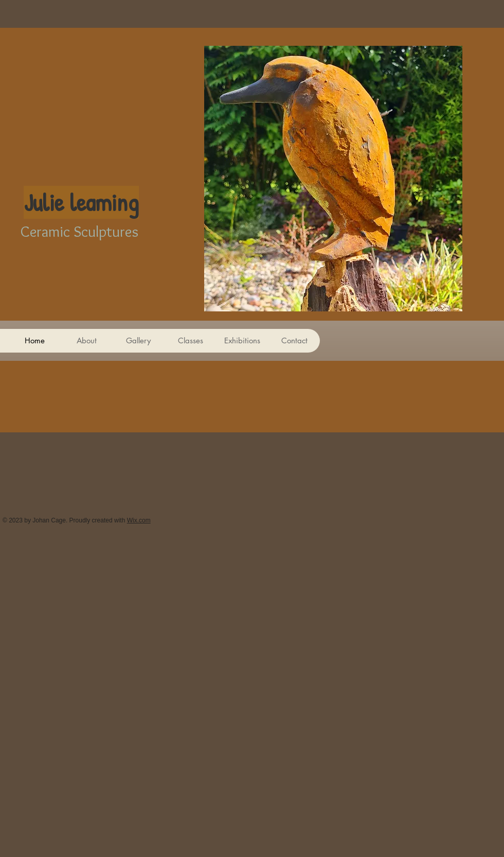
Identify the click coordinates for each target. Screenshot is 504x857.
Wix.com (139, 520)
